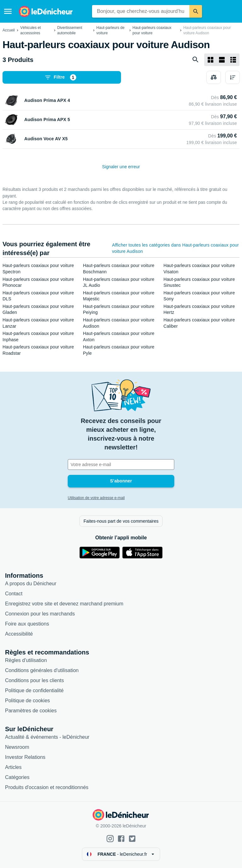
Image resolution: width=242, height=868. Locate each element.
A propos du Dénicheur (31, 584)
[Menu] (8, 11)
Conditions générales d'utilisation (42, 670)
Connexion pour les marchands (40, 614)
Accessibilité (19, 634)
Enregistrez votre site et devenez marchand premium (64, 604)
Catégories (17, 777)
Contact (14, 594)
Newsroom (17, 747)
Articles (13, 767)
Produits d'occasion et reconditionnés (47, 787)
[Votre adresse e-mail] (121, 465)
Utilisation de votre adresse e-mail (96, 498)
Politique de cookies (27, 701)
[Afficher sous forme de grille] (210, 60)
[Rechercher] (196, 11)
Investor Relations (25, 757)
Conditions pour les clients (35, 680)
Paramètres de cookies (31, 711)
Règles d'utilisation (26, 660)
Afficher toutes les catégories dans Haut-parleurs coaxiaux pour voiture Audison (175, 248)
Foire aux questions (27, 624)
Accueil (9, 30)
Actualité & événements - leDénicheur (47, 737)
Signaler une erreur (121, 167)
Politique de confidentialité (34, 690)
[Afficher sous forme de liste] (222, 60)
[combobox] (141, 11)
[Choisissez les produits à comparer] (214, 77)
